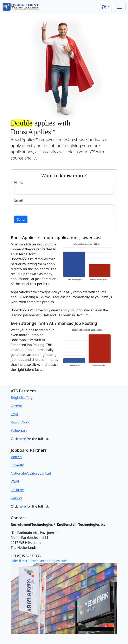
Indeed (16, 457)
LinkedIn (17, 465)
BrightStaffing (22, 398)
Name (19, 183)
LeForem (18, 490)
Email (18, 200)
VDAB (15, 482)
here (22, 439)
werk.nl (16, 498)
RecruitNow (20, 422)
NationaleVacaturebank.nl (31, 473)
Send (21, 219)
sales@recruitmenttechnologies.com (39, 561)
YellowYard (19, 431)
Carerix (16, 406)
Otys (14, 414)
